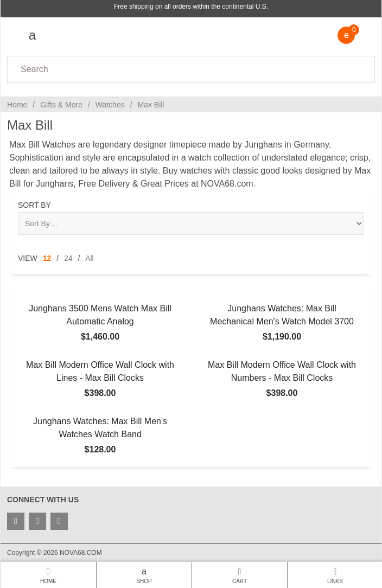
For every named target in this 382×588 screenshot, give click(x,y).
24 (68, 258)
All (90, 258)
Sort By (34, 205)
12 (47, 258)
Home (17, 105)
